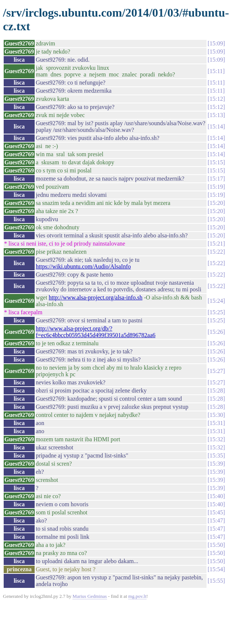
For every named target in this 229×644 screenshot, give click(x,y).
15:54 (216, 569)
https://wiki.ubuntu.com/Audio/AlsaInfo (83, 266)
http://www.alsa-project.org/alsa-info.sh (96, 297)
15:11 (216, 71)
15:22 (216, 252)
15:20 (216, 203)
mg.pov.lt (137, 596)
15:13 (216, 115)
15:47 (216, 520)
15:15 (216, 162)
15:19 (216, 187)
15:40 (216, 496)
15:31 (216, 423)
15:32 (216, 439)
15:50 (216, 545)
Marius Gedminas (90, 596)
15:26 (216, 332)
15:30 (216, 415)
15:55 (216, 581)
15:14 (216, 126)
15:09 (216, 43)
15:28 (216, 390)
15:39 (216, 464)
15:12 (216, 99)
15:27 (216, 371)
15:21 (216, 244)
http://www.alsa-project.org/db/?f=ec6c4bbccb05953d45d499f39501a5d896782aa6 (96, 332)
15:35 (216, 455)
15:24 (216, 301)
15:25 (216, 312)
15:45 (216, 512)
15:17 (216, 179)
